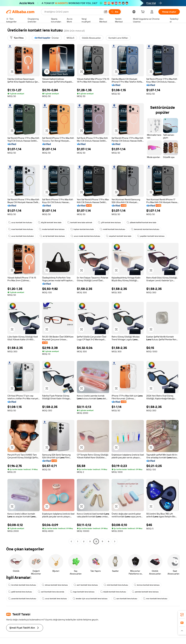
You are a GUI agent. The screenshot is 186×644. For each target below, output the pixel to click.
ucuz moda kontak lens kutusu (85, 236)
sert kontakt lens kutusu (86, 585)
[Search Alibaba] (73, 12)
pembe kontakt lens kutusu (145, 592)
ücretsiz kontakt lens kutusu (22, 585)
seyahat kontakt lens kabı (119, 236)
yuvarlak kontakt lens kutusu (22, 599)
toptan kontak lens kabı (82, 229)
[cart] (143, 12)
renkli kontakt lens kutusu (112, 229)
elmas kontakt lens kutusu (55, 585)
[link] (182, 615)
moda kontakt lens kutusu (52, 229)
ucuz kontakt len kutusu (20, 222)
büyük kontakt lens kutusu (113, 592)
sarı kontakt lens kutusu (125, 599)
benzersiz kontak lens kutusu (145, 229)
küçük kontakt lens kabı (50, 222)
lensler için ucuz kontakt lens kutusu (90, 599)
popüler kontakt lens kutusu (151, 236)
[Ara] (115, 12)
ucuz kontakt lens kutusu (54, 599)
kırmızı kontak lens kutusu (147, 585)
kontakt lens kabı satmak (80, 222)
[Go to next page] (115, 541)
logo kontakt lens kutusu (82, 592)
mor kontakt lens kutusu (155, 599)
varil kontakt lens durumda (51, 592)
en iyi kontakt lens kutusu (52, 236)
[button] (106, 12)
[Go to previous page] (71, 541)
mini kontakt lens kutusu (116, 585)
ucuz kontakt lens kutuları (21, 236)
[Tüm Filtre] (17, 38)
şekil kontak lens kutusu (20, 592)
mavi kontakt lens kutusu (21, 229)
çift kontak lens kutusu (109, 222)
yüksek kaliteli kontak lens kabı (141, 222)
